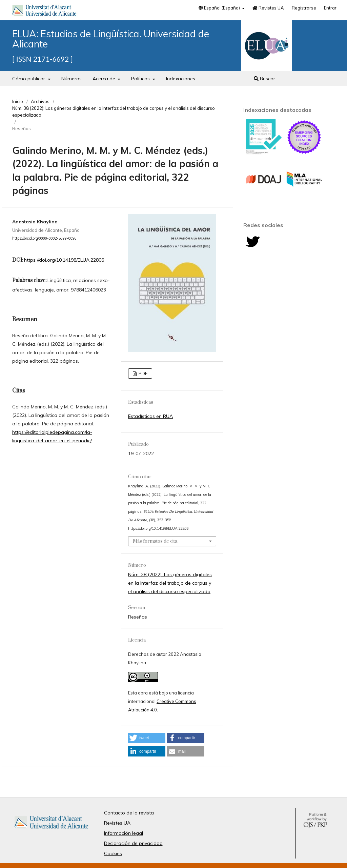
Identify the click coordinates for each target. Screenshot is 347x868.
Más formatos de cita (155, 541)
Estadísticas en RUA (150, 416)
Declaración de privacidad (133, 843)
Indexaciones (181, 79)
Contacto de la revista (129, 813)
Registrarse (304, 8)
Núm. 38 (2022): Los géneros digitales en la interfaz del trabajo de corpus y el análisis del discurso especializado (114, 112)
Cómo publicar (29, 79)
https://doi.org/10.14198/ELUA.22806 (64, 260)
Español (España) (220, 8)
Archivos (40, 101)
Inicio (18, 101)
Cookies (113, 853)
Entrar (330, 8)
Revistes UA (268, 8)
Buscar (264, 79)
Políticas (141, 79)
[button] (147, 738)
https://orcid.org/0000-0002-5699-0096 (44, 238)
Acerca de (105, 79)
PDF (142, 374)
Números (72, 79)
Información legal (124, 833)
